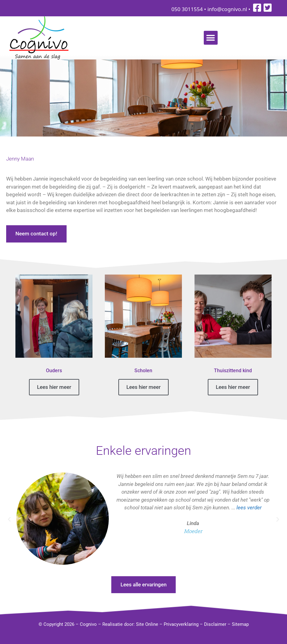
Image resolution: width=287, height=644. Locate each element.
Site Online (147, 624)
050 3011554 (187, 9)
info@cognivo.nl (227, 9)
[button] (211, 38)
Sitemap (240, 624)
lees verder (249, 507)
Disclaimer (215, 624)
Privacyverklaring (181, 624)
